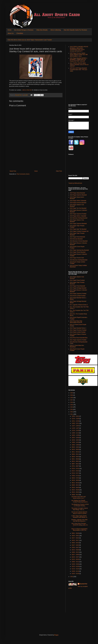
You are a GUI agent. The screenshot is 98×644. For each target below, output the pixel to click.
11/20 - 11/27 (76, 428)
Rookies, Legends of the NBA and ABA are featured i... (79, 520)
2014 (72, 407)
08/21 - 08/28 (76, 459)
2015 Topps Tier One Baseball (78, 208)
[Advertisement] (36, 160)
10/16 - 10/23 (76, 440)
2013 (72, 409)
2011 (72, 414)
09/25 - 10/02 (76, 447)
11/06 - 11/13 (76, 433)
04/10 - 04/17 (76, 540)
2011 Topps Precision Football (78, 330)
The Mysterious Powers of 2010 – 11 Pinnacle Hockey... (80, 505)
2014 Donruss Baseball (76, 239)
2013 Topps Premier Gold (77, 258)
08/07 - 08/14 (76, 464)
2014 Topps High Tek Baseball (78, 229)
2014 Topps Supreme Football (78, 214)
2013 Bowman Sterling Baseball (79, 260)
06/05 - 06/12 (76, 485)
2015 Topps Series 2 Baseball (78, 201)
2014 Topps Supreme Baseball (78, 224)
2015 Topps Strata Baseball (77, 193)
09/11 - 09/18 (76, 452)
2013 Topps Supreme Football (78, 294)
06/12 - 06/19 (76, 483)
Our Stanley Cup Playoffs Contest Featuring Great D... (80, 501)
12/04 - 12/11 (76, 423)
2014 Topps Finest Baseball (77, 237)
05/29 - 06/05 (76, 488)
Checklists (20, 33)
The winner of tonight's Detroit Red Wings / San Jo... (80, 509)
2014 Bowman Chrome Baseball (79, 241)
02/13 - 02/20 (76, 559)
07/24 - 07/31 (76, 469)
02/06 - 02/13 (76, 562)
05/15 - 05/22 (76, 492)
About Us (11, 33)
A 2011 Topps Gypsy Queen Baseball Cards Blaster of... (80, 517)
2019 (72, 395)
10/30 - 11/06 (76, 435)
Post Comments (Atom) (23, 174)
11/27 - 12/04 (76, 426)
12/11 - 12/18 (76, 421)
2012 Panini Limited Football (78, 296)
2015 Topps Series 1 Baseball (78, 216)
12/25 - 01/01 (76, 416)
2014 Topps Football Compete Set (79, 231)
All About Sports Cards (13, 7)
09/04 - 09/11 (76, 454)
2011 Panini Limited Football (78, 332)
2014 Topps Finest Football (77, 280)
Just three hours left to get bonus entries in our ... (79, 497)
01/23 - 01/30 (76, 566)
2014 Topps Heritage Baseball (78, 288)
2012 (72, 412)
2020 (72, 393)
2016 (72, 402)
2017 (72, 400)
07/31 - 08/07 (76, 466)
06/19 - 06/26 (76, 480)
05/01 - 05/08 (76, 533)
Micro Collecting (56, 30)
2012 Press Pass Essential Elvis (79, 338)
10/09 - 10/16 (76, 442)
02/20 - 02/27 (76, 557)
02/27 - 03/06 (76, 555)
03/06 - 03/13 (76, 552)
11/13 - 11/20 (76, 430)
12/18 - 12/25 (76, 419)
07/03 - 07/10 (76, 476)
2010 (72, 577)
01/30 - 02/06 (76, 564)
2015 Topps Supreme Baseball (78, 195)
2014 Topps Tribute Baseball (78, 252)
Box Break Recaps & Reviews (24, 30)
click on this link (27, 90)
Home (9, 30)
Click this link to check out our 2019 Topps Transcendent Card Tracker (30, 40)
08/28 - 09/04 (76, 457)
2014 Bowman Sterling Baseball (79, 218)
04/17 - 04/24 (76, 538)
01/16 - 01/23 (76, 569)
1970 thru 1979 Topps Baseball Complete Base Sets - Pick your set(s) (79, 70)
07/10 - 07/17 (76, 473)
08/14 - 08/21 (76, 461)
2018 (72, 398)
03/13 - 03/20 (76, 550)
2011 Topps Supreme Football (78, 340)
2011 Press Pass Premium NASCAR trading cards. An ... (80, 525)
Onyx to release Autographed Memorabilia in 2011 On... (79, 530)
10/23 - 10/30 (76, 438)
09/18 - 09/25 (76, 449)
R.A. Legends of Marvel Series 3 (79, 305)
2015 (72, 405)
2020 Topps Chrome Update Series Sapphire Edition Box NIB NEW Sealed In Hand (79, 55)
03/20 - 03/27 (76, 547)
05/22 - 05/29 (76, 490)
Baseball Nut (83, 584)
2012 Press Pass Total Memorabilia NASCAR (76, 322)
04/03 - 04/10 (76, 543)
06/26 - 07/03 (76, 478)
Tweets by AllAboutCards (75, 183)
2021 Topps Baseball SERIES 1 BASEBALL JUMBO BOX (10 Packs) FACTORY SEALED (79, 60)
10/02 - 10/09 (76, 445)
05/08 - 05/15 (76, 495)
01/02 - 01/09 (76, 574)
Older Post (59, 171)
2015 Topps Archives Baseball (78, 203)
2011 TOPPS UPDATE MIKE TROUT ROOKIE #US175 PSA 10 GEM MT (79, 65)
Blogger (56, 635)
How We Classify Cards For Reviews (75, 30)
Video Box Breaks (42, 30)
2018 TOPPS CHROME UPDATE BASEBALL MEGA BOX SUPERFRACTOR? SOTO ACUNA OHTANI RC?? (79, 49)
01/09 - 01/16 (76, 571)
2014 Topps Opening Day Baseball (79, 250)
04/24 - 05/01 (76, 536)
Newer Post (13, 171)
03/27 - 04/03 (76, 545)
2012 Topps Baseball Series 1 (78, 328)
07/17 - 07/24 (76, 471)
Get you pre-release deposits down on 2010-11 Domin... (79, 513)
